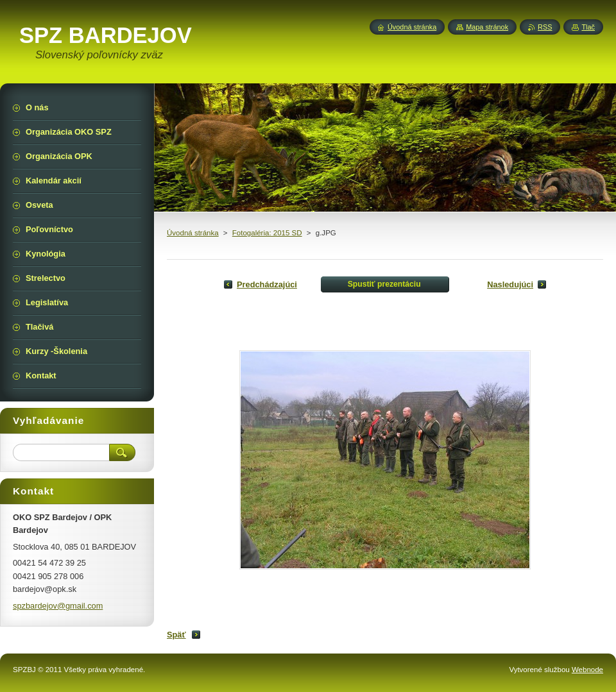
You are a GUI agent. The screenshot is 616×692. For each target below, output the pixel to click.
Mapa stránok (487, 27)
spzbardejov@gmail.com (58, 606)
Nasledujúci (510, 284)
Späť (176, 635)
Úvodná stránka (193, 233)
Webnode (587, 670)
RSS (545, 27)
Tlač (588, 27)
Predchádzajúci (267, 284)
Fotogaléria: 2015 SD (267, 233)
